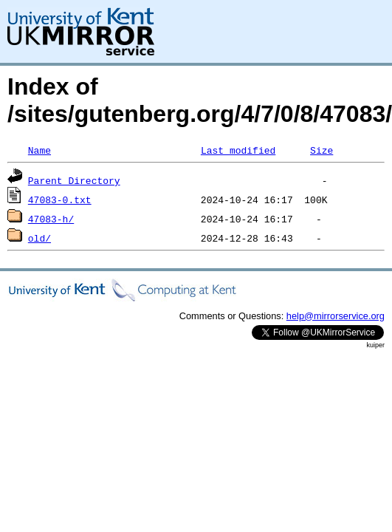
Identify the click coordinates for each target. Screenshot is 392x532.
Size (321, 150)
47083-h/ (51, 219)
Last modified (238, 150)
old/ (39, 238)
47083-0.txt (60, 199)
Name (39, 150)
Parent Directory (74, 180)
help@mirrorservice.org (336, 316)
